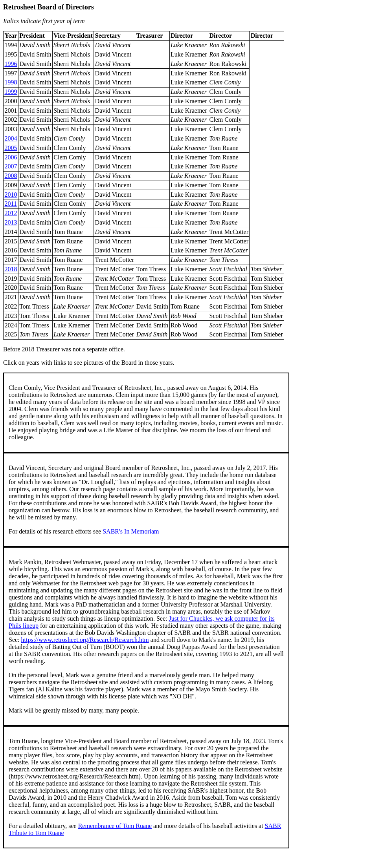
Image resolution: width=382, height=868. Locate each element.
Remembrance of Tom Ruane (115, 826)
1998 (11, 82)
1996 (11, 64)
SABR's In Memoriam (131, 531)
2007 (11, 166)
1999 (11, 92)
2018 (11, 269)
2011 (10, 204)
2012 (11, 213)
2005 (11, 148)
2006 (11, 157)
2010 (11, 195)
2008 (11, 176)
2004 (11, 138)
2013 (11, 222)
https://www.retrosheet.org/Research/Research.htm (85, 640)
